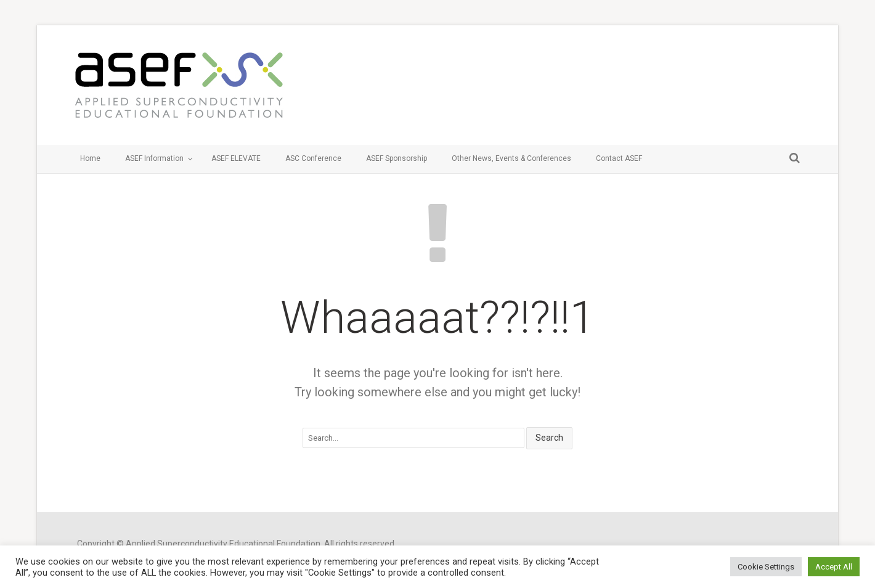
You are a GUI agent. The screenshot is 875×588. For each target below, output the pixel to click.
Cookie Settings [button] (766, 567)
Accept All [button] (834, 567)
